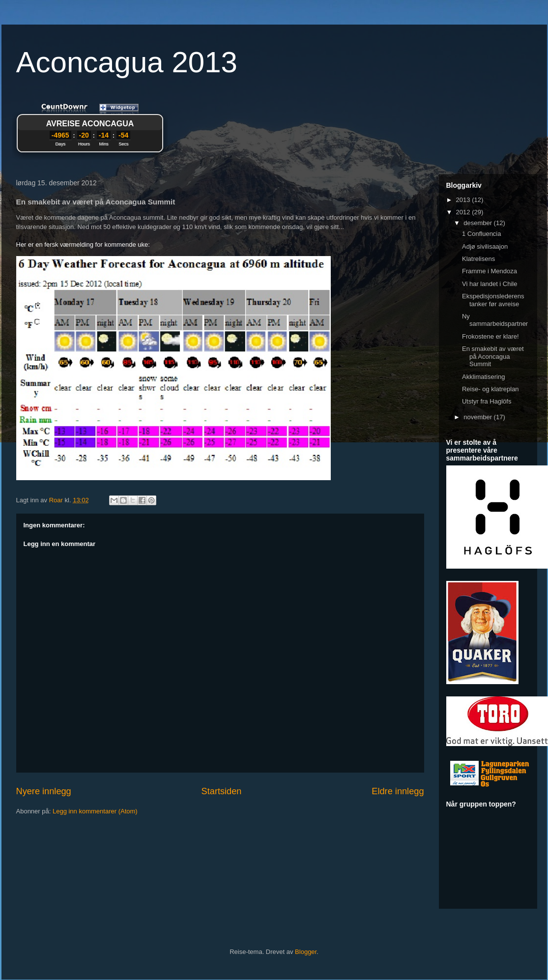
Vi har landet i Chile (490, 284)
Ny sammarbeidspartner (495, 320)
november (478, 417)
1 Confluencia (482, 234)
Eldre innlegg (398, 791)
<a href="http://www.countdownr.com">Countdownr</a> (90, 130)
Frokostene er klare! (490, 336)
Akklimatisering (483, 377)
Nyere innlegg (44, 791)
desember (478, 223)
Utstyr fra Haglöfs (487, 401)
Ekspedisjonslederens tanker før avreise (493, 300)
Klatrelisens (478, 259)
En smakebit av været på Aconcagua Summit (493, 356)
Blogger (306, 952)
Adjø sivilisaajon (485, 246)
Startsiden (222, 791)
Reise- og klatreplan (490, 389)
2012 (464, 212)
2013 (464, 200)
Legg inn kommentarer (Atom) (95, 811)
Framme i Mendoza (490, 271)
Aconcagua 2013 (127, 62)
